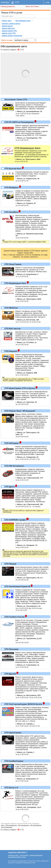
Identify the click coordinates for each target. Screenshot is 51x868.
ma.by (5, 2)
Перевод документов (8, 7)
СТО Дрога (9, 487)
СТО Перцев (10, 564)
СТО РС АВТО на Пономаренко (19, 122)
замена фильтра (8, 28)
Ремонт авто (7, 21)
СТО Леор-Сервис (13, 264)
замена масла (7, 26)
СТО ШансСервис (13, 733)
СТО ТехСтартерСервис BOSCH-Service (23, 704)
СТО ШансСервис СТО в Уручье (20, 388)
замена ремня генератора (12, 36)
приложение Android (15, 857)
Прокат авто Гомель (32, 7)
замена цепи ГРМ (9, 33)
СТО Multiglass (11, 188)
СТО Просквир (11, 649)
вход (47, 2)
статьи (24, 857)
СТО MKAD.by (11, 308)
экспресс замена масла (11, 24)
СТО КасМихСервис (14, 761)
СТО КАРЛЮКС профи (15, 520)
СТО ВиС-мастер (12, 329)
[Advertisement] (25, 839)
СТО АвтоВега (11, 212)
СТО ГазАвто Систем (14, 617)
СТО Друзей (10, 674)
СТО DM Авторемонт (14, 466)
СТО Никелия (11, 351)
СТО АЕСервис (11, 443)
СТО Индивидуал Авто (15, 283)
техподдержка (24, 855)
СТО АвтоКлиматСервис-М (17, 587)
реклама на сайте (14, 855)
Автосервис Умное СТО (16, 100)
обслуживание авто (23, 21)
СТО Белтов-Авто (13, 169)
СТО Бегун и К (11, 788)
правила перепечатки (36, 855)
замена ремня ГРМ (9, 31)
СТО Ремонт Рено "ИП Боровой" (20, 411)
